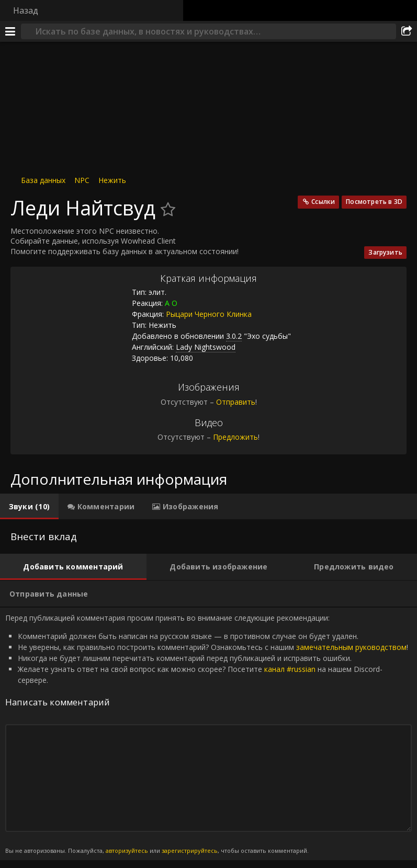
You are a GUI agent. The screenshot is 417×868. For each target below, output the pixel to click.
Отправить (236, 402)
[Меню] (10, 31)
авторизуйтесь (127, 850)
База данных (43, 180)
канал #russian (290, 669)
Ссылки (323, 202)
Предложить (235, 437)
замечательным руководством (351, 647)
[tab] (29, 507)
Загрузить (385, 252)
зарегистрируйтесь (190, 850)
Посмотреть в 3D (374, 202)
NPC (82, 180)
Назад (26, 10)
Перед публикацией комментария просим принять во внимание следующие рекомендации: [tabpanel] (209, 734)
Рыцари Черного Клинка (209, 314)
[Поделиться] (407, 31)
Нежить (112, 180)
